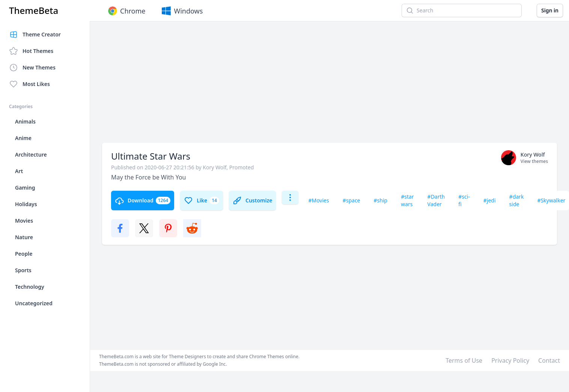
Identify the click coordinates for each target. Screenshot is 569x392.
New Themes (32, 68)
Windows (181, 11)
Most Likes (29, 84)
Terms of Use (464, 360)
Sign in (550, 10)
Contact (549, 360)
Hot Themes (31, 51)
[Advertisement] (237, 86)
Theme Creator (35, 35)
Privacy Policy (510, 360)
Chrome (126, 11)
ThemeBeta (34, 11)
